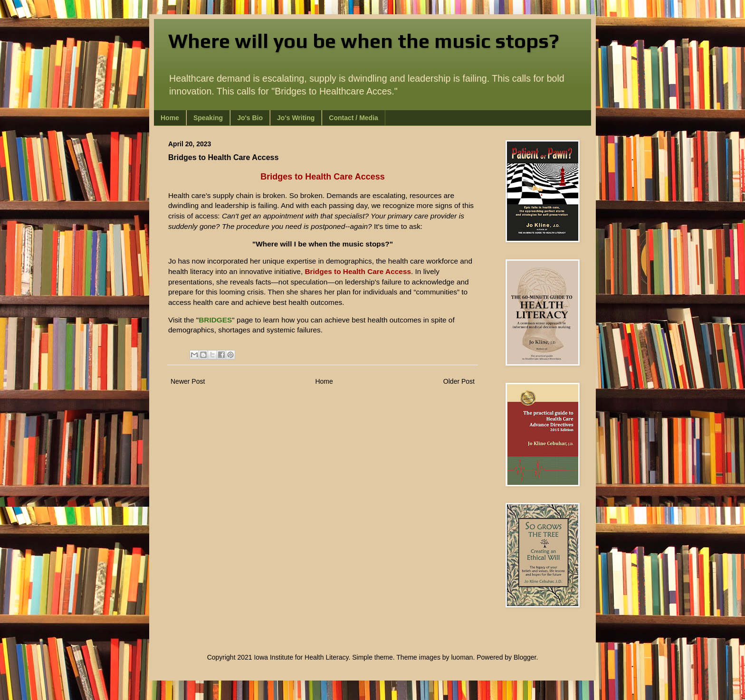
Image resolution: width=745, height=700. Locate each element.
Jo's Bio (250, 118)
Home (170, 118)
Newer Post (188, 381)
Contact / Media (353, 118)
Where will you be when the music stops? (364, 41)
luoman (462, 657)
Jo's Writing (296, 118)
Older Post (459, 381)
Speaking (208, 118)
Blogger (525, 657)
